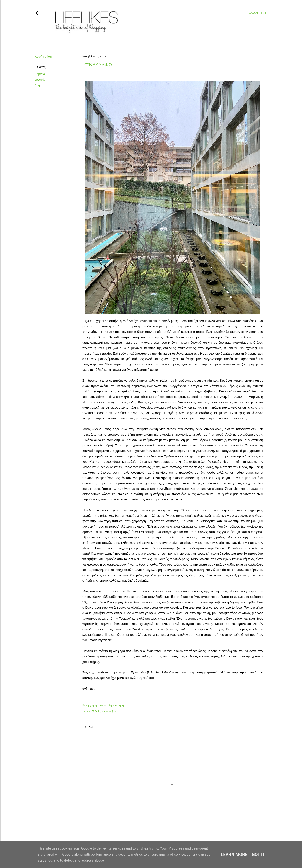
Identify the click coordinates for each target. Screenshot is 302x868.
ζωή (37, 85)
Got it (258, 855)
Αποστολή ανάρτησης (113, 705)
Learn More (234, 855)
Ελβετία (40, 74)
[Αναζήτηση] (258, 13)
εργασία (40, 80)
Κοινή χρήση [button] (43, 57)
